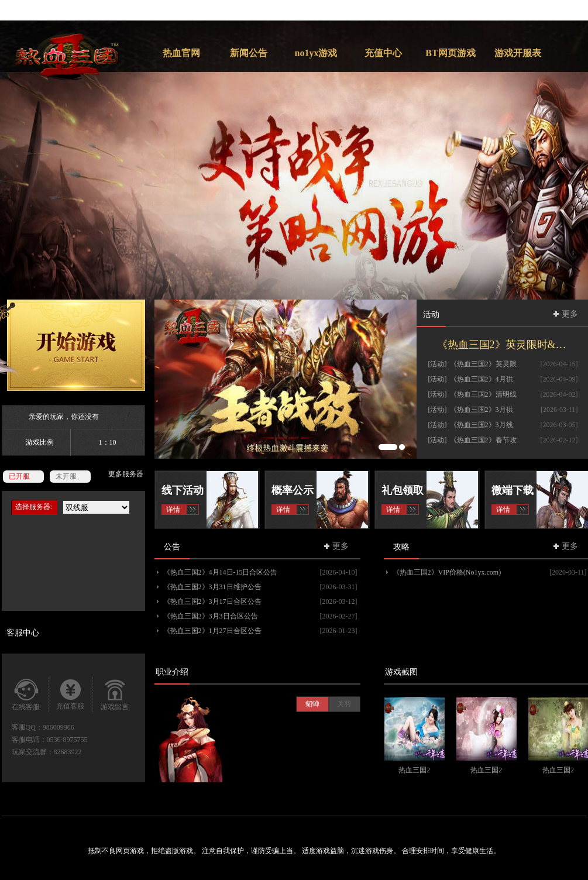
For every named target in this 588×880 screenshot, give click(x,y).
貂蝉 (312, 704)
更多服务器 (126, 474)
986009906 (59, 727)
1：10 (108, 442)
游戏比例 (40, 442)
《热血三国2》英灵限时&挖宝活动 (508, 345)
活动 (431, 314)
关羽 (344, 704)
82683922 (68, 752)
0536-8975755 (67, 740)
